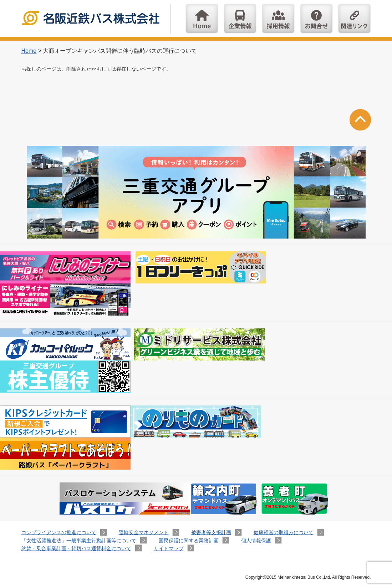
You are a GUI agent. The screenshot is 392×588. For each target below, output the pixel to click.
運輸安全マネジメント (144, 532)
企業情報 (240, 19)
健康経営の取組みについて (284, 532)
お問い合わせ (316, 19)
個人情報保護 (256, 541)
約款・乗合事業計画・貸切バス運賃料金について (76, 548)
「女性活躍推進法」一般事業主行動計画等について (79, 541)
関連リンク (355, 19)
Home (202, 19)
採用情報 (278, 19)
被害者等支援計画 (211, 532)
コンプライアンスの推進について (59, 532)
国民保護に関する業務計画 (189, 541)
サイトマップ (169, 548)
